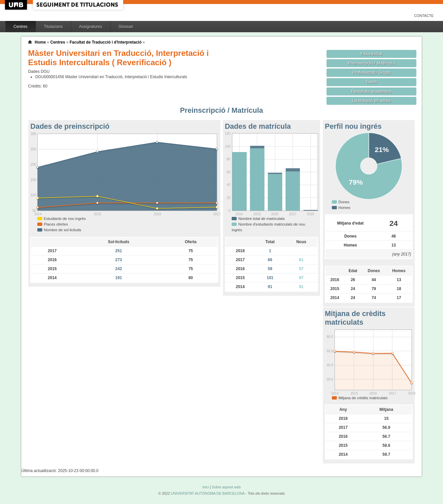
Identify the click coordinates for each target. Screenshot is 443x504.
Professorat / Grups (371, 72)
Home (40, 42)
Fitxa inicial (371, 54)
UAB (17, 5)
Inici (206, 487)
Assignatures (91, 27)
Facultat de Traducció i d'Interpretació (106, 42)
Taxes (372, 82)
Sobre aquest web (226, 487)
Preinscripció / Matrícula (371, 63)
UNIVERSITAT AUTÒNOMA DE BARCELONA (208, 493)
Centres (21, 27)
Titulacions (53, 27)
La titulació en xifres (372, 101)
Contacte (424, 16)
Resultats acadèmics (371, 91)
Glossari (126, 27)
